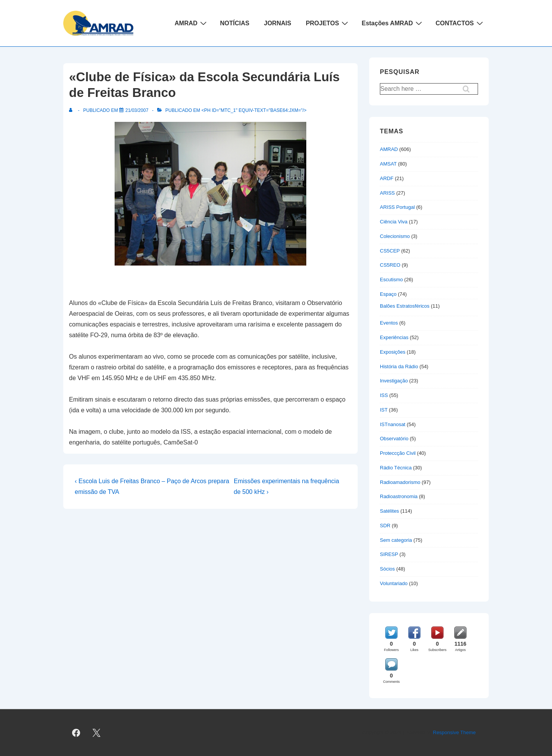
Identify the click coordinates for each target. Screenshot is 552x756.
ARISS (387, 193)
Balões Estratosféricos (405, 306)
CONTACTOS (460, 23)
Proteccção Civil (398, 453)
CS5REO (390, 265)
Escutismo (391, 280)
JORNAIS (278, 23)
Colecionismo (395, 236)
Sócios (387, 569)
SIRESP (389, 554)
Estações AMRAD (393, 23)
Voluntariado (394, 583)
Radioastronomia (399, 496)
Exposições (393, 352)
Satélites (389, 511)
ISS (384, 395)
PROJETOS (328, 23)
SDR (385, 526)
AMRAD (192, 23)
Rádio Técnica (396, 468)
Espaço (388, 294)
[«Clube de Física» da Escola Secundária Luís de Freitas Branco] (137, 110)
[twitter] (97, 733)
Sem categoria (396, 540)
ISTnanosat (393, 424)
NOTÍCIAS (235, 23)
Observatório (394, 439)
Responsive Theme (454, 732)
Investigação (394, 381)
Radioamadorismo (400, 482)
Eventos (389, 323)
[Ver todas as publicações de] (72, 110)
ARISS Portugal (397, 207)
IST (384, 410)
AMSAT (388, 164)
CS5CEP (390, 251)
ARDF (387, 178)
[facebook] (76, 733)
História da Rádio (399, 367)
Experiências (394, 337)
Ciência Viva (394, 222)
